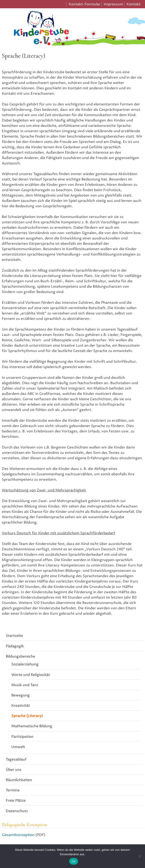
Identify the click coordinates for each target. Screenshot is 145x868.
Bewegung (21, 695)
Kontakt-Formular (85, 4)
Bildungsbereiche (21, 656)
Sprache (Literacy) (27, 716)
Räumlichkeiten (19, 780)
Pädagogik (15, 646)
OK (74, 861)
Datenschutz (17, 811)
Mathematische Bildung (32, 726)
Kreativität (21, 706)
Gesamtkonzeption (18, 835)
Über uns (14, 770)
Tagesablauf (16, 759)
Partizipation (22, 737)
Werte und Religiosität (31, 675)
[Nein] (139, 856)
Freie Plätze (16, 801)
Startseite (14, 636)
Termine (13, 790)
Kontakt (134, 4)
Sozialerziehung (25, 664)
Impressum (113, 4)
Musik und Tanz (25, 685)
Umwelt (18, 747)
